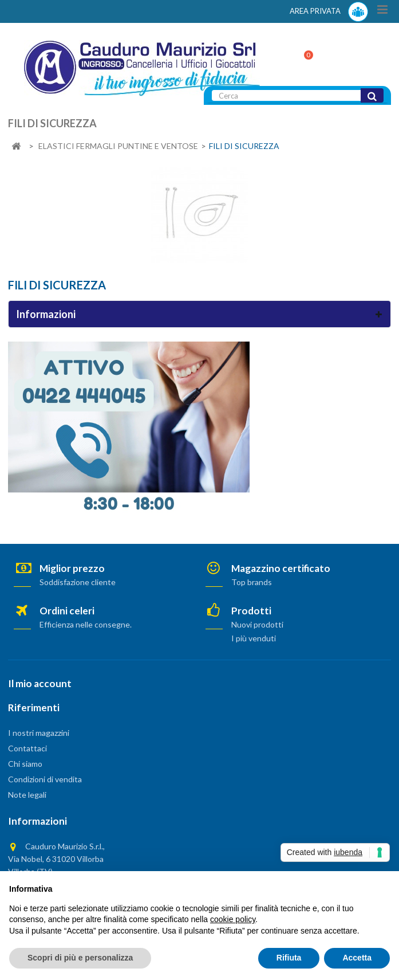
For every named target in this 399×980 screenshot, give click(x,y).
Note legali (27, 795)
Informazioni (46, 314)
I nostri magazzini (39, 733)
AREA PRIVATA (329, 12)
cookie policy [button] (233, 919)
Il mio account (40, 683)
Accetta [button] (357, 958)
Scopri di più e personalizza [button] (80, 958)
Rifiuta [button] (289, 958)
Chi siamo (25, 764)
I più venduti (254, 638)
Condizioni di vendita (45, 779)
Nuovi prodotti (257, 624)
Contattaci (27, 748)
